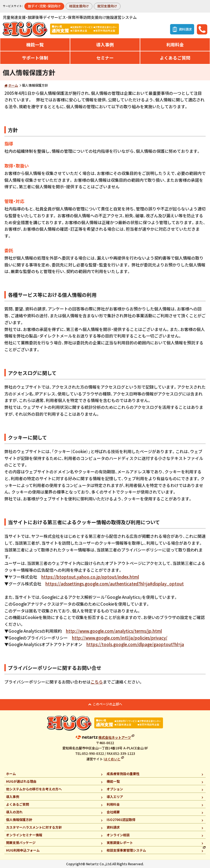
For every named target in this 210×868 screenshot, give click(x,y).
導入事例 (105, 45)
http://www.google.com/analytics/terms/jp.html (114, 631)
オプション (115, 789)
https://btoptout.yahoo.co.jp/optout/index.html (90, 577)
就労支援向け (107, 6)
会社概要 (113, 812)
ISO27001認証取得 (121, 819)
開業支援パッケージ (21, 842)
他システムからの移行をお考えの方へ (34, 789)
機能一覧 (35, 45)
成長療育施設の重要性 (123, 774)
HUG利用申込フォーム (23, 850)
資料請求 (113, 827)
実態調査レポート (120, 842)
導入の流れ (14, 812)
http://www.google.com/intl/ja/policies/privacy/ (120, 638)
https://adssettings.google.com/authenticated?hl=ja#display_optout (115, 584)
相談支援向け (79, 6)
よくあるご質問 (175, 58)
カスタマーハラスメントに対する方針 (34, 827)
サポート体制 (35, 58)
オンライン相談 (118, 835)
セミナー (105, 58)
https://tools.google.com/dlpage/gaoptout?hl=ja (135, 644)
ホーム (13, 85)
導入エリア (115, 797)
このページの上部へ (107, 704)
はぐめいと (112, 759)
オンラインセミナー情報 (24, 835)
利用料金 (175, 45)
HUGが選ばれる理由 (21, 781)
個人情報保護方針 (19, 819)
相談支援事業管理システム (126, 850)
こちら (97, 682)
